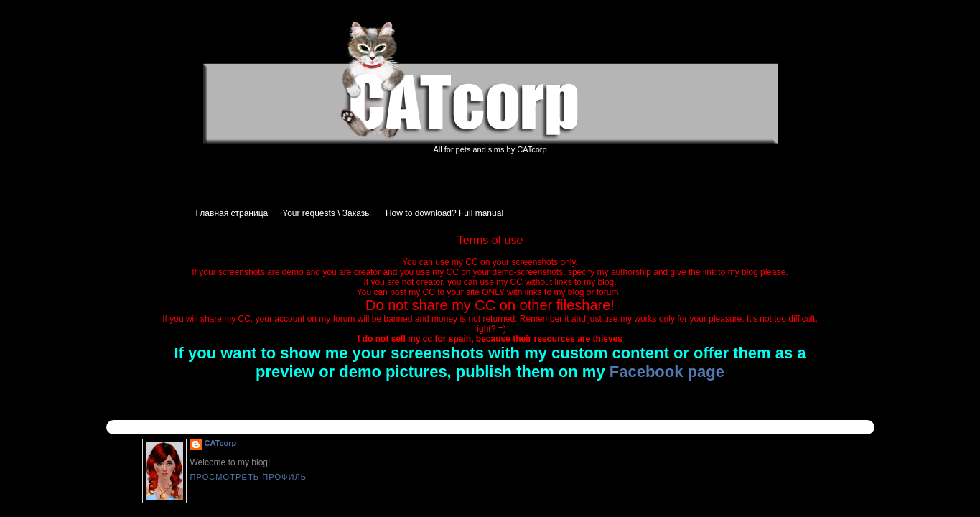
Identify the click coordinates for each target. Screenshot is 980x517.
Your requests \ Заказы (327, 213)
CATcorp (221, 443)
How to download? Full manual (444, 213)
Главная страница (232, 213)
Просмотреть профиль (249, 477)
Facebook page (667, 372)
